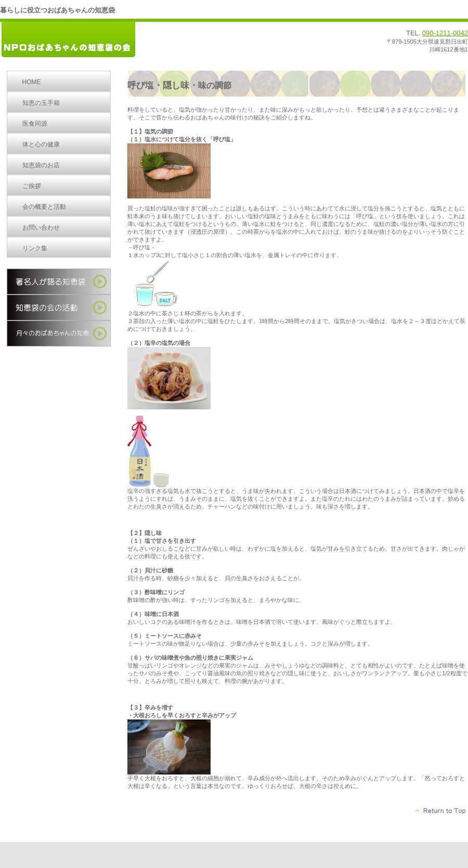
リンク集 (35, 248)
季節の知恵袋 (59, 333)
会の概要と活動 (44, 207)
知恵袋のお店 (41, 165)
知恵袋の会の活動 (59, 308)
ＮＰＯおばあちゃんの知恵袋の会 (78, 40)
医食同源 (35, 124)
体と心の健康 (41, 144)
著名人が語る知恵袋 (59, 282)
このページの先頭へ (441, 811)
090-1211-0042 (445, 33)
